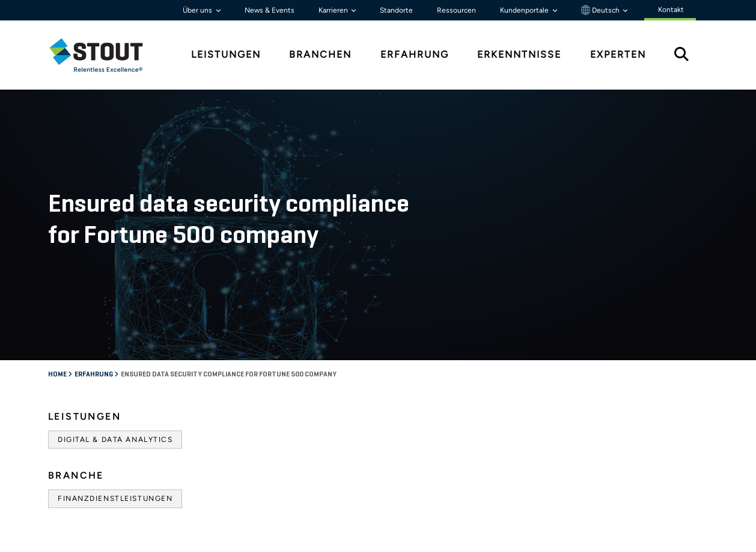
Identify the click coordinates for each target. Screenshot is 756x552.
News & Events (270, 10)
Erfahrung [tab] (415, 54)
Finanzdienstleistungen (115, 498)
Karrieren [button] (334, 10)
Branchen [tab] (320, 54)
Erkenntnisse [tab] (519, 54)
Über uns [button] (198, 10)
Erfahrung (94, 375)
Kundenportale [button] (525, 10)
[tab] (105, 55)
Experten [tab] (618, 54)
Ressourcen (456, 10)
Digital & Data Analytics (115, 440)
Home (58, 375)
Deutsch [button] (601, 10)
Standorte (396, 10)
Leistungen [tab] (226, 54)
